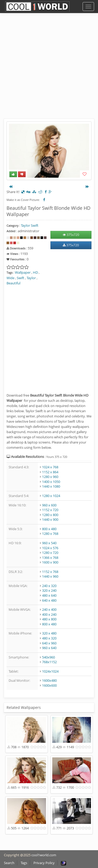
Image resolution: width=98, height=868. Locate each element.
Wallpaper (23, 272)
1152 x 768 (50, 572)
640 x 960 (49, 643)
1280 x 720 (50, 553)
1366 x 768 (50, 558)
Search (9, 863)
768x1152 (49, 662)
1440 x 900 (50, 519)
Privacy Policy (44, 863)
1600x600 (49, 685)
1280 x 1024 (51, 496)
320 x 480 (49, 633)
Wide (10, 278)
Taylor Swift (30, 225)
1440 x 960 (50, 576)
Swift (21, 278)
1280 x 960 (50, 477)
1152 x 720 (50, 510)
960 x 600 (49, 505)
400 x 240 (49, 614)
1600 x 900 (50, 562)
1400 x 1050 (51, 482)
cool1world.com (44, 855)
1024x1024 (50, 671)
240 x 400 (49, 609)
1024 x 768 (50, 467)
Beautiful (13, 283)
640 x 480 (49, 600)
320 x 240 (49, 590)
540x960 (48, 657)
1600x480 (49, 680)
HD (35, 272)
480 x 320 (49, 638)
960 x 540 (49, 543)
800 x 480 (49, 529)
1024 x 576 (50, 548)
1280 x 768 (50, 534)
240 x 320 (49, 586)
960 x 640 (49, 648)
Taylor (31, 278)
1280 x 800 (50, 515)
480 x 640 (49, 595)
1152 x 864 (50, 472)
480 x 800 (49, 619)
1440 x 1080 (51, 486)
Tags (24, 863)
